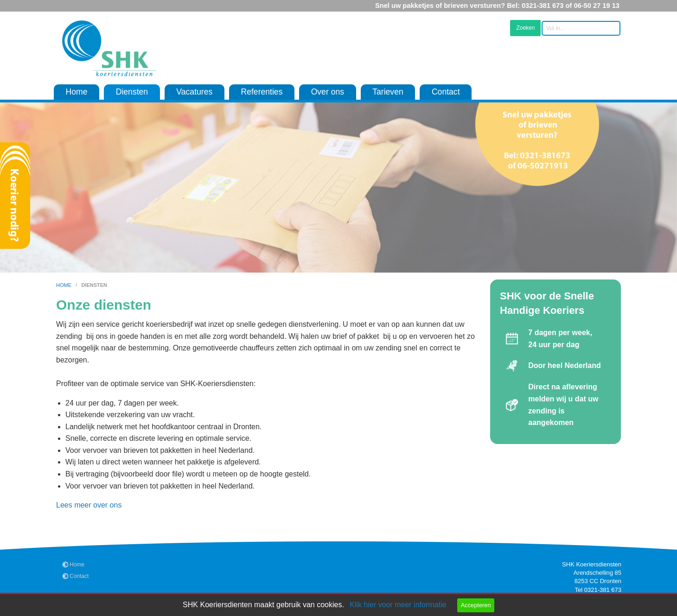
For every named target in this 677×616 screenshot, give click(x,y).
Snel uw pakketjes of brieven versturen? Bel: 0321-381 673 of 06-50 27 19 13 (497, 6)
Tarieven (388, 92)
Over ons (328, 92)
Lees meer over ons (89, 505)
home (64, 285)
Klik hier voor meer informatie (398, 605)
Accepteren (476, 605)
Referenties (262, 92)
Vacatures (194, 92)
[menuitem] (77, 92)
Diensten (132, 92)
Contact (446, 92)
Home (77, 92)
